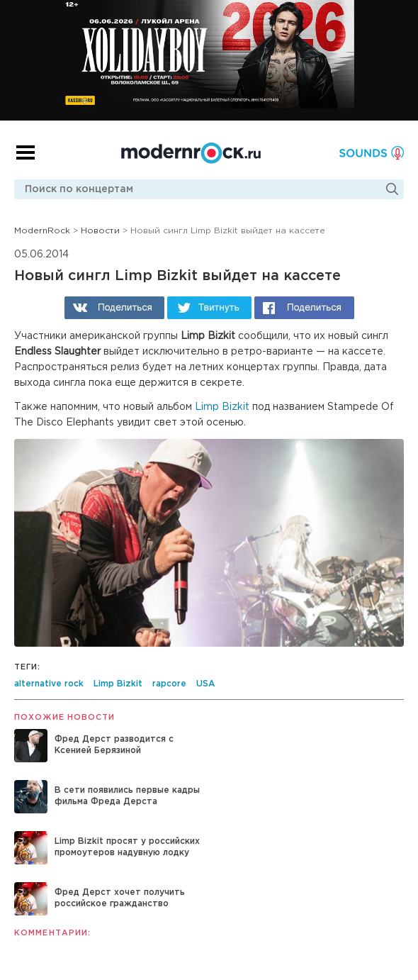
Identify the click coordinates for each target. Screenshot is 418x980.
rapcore (169, 684)
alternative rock (49, 684)
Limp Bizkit (222, 407)
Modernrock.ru (191, 153)
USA (205, 684)
